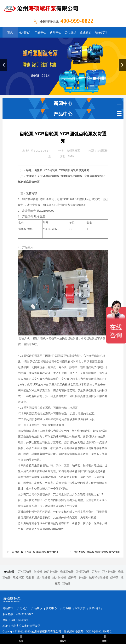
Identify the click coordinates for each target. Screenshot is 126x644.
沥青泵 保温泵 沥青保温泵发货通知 (99, 552)
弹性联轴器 (83, 572)
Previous (4, 65)
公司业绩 (87, 597)
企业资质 (101, 597)
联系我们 (115, 597)
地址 (105, 639)
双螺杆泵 (18, 578)
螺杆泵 (72, 578)
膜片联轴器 (51, 572)
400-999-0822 (77, 21)
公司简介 (43, 597)
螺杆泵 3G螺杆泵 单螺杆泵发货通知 (37, 552)
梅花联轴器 (67, 572)
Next (122, 65)
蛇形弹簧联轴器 (99, 578)
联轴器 (38, 572)
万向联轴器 (25, 572)
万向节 (96, 572)
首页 (21, 639)
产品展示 (58, 597)
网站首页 (28, 597)
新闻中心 (72, 597)
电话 (63, 639)
